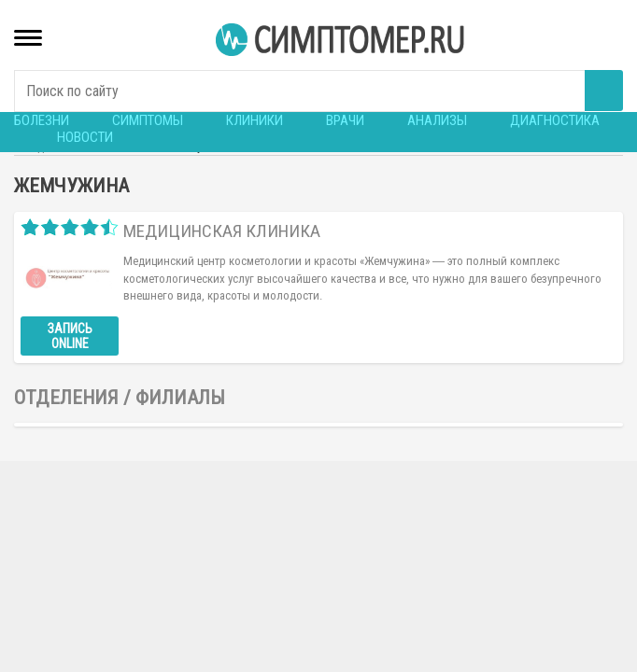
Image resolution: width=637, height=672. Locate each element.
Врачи (345, 120)
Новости (85, 137)
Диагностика (555, 120)
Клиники (255, 120)
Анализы (437, 120)
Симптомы (148, 120)
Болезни (42, 120)
